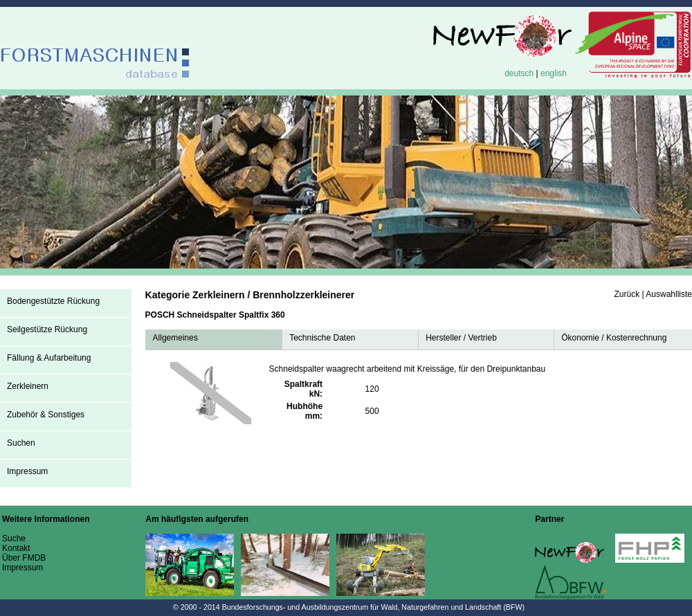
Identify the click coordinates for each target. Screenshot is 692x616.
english (554, 73)
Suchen (21, 443)
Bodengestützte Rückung (53, 301)
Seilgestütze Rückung (47, 329)
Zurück (627, 294)
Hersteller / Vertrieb (461, 338)
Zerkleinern (28, 386)
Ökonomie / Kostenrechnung (614, 338)
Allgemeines (175, 338)
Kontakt (16, 548)
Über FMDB (24, 558)
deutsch (519, 73)
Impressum (27, 471)
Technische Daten (322, 338)
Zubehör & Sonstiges (46, 415)
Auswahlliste (669, 294)
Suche (14, 538)
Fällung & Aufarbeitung (49, 358)
